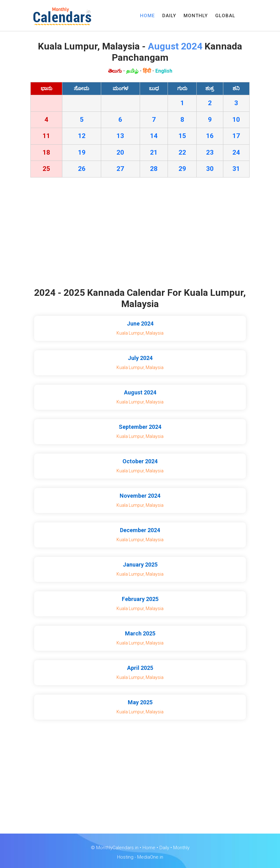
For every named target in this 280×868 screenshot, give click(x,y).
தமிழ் (132, 71)
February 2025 (140, 599)
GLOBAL (225, 16)
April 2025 (140, 668)
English (164, 71)
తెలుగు (115, 71)
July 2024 (140, 358)
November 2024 (140, 496)
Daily (164, 848)
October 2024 (140, 461)
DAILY (169, 16)
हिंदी (147, 71)
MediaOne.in (150, 857)
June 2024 (140, 324)
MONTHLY (196, 16)
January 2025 (140, 565)
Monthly (181, 848)
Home (149, 848)
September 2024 (140, 427)
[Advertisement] (140, 234)
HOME (147, 16)
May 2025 (140, 702)
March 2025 (140, 633)
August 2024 (140, 392)
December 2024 (140, 530)
